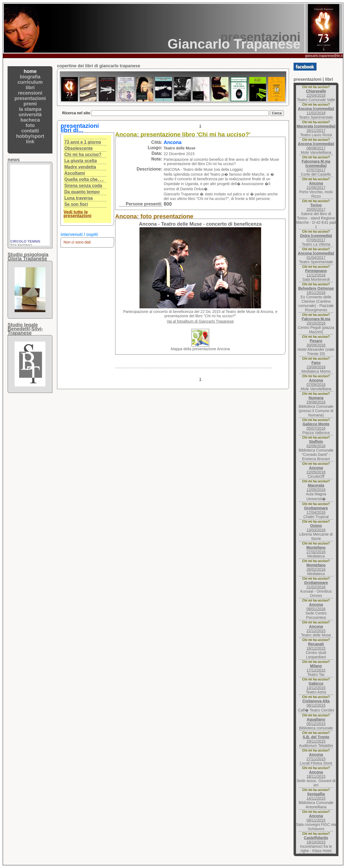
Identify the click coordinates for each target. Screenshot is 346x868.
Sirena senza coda (83, 186)
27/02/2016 (316, 550)
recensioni (30, 93)
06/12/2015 (316, 703)
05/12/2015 (316, 722)
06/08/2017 (316, 146)
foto (30, 125)
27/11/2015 (316, 757)
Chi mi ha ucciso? (83, 154)
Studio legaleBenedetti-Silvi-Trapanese (25, 329)
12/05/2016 (316, 488)
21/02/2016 (316, 585)
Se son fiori (76, 204)
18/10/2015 (316, 840)
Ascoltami (75, 173)
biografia (30, 77)
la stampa (30, 109)
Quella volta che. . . (84, 179)
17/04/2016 (316, 510)
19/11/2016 (316, 291)
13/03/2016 (316, 528)
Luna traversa (79, 198)
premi (30, 104)
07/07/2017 (316, 166)
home (30, 71)
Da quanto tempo (82, 192)
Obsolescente (79, 148)
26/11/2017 (316, 128)
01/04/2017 (316, 255)
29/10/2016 (316, 321)
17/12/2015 (316, 668)
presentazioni (30, 98)
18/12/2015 (316, 646)
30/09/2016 (316, 343)
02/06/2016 (316, 444)
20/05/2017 (316, 207)
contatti (30, 131)
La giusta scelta (81, 161)
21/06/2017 (316, 185)
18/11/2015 (316, 774)
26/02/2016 (316, 567)
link (30, 142)
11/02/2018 (316, 111)
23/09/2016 (316, 365)
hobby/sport (30, 136)
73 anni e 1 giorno (83, 142)
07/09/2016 (316, 382)
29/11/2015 (316, 739)
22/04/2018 (316, 93)
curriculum (30, 82)
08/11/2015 (316, 818)
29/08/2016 (316, 400)
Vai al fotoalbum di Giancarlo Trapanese (200, 321)
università (30, 115)
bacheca (30, 120)
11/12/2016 (316, 273)
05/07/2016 (316, 426)
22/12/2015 (316, 629)
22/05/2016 (316, 470)
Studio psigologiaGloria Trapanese (28, 257)
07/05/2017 (316, 238)
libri (30, 88)
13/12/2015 (316, 686)
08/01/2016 (316, 607)
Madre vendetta (80, 167)
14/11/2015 (316, 796)
